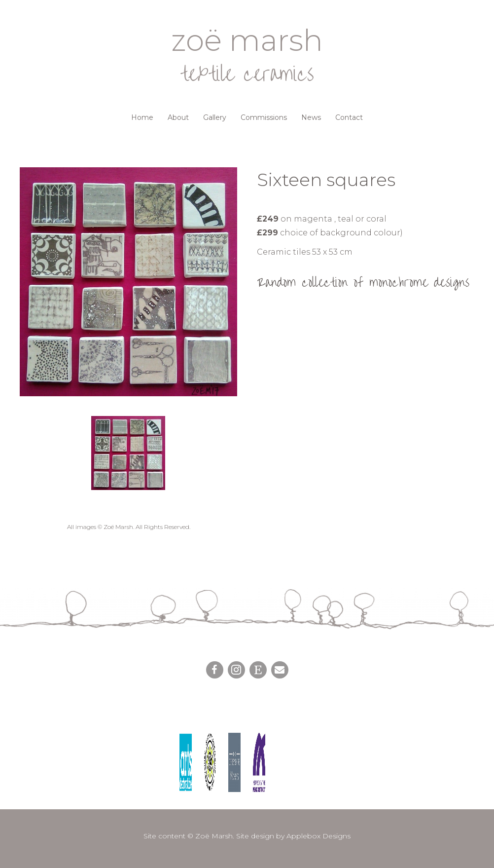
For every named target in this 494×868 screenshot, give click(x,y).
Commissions (264, 117)
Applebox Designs (318, 836)
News (311, 117)
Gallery (215, 117)
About (178, 117)
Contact (349, 117)
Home (142, 117)
